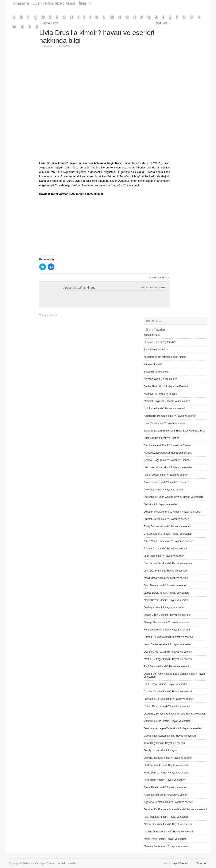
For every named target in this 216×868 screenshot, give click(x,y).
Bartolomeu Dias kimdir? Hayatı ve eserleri (168, 563)
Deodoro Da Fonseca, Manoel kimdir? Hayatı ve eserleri (175, 809)
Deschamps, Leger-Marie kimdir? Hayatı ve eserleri (173, 728)
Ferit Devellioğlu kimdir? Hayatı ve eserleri (168, 630)
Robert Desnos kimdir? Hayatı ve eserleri (167, 706)
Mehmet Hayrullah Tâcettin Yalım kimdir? (167, 401)
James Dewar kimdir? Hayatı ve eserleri (166, 593)
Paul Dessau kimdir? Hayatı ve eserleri (166, 684)
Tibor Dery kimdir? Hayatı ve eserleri (164, 743)
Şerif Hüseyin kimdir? (156, 350)
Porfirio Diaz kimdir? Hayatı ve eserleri (165, 549)
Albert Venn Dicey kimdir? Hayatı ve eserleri (169, 541)
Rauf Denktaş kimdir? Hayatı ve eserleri (166, 817)
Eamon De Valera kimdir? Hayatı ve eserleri (168, 637)
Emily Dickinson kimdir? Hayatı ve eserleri (167, 526)
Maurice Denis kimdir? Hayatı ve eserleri (167, 846)
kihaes (91, 288)
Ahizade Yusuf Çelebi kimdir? (160, 379)
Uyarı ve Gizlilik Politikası (54, 3)
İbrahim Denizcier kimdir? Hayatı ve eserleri (168, 832)
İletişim (85, 3)
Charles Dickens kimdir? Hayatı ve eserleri (168, 534)
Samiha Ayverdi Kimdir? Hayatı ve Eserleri (168, 445)
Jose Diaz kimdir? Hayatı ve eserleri (164, 556)
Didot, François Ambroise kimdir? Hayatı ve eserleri (173, 512)
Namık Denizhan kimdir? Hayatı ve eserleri (168, 824)
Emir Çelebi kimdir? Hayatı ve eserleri (165, 423)
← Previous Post (49, 23)
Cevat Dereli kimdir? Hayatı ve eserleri (165, 787)
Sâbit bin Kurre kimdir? (157, 372)
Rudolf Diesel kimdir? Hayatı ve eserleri (166, 475)
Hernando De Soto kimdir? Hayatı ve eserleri (169, 699)
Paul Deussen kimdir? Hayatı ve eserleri (166, 666)
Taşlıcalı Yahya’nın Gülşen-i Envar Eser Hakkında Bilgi (174, 431)
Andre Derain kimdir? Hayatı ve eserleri (166, 795)
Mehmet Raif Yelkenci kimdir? (160, 394)
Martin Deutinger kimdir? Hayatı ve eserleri (168, 659)
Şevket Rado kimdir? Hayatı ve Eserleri (166, 386)
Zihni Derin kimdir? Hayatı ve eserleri (165, 780)
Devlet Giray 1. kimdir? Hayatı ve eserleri (167, 615)
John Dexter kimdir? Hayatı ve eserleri (165, 571)
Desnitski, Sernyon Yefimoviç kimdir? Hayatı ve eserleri (175, 714)
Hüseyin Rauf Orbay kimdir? (160, 342)
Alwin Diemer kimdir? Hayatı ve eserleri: (166, 482)
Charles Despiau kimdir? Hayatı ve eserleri (168, 692)
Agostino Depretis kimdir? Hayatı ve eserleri (168, 802)
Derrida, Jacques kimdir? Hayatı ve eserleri (168, 758)
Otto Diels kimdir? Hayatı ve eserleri (164, 490)
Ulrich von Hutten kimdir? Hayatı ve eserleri (168, 467)
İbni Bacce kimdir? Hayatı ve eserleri (164, 409)
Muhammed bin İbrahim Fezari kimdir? (165, 357)
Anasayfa (21, 3)
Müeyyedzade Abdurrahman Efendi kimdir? (168, 453)
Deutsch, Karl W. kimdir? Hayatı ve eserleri (168, 652)
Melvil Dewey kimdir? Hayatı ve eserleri (166, 578)
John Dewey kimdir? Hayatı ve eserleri (165, 585)
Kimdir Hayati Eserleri (176, 863)
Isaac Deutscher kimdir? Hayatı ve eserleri (168, 644)
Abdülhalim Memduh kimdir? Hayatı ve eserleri (170, 416)
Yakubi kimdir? (152, 335)
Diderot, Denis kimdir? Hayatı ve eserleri (167, 519)
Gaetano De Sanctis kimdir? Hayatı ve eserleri (170, 736)
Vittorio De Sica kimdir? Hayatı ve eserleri (167, 721)
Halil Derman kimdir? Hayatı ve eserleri (166, 765)
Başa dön (202, 863)
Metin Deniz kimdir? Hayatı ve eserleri (165, 839)
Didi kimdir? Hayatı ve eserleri (161, 504)
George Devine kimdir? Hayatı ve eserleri (167, 622)
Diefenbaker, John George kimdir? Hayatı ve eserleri (173, 497)
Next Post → (163, 23)
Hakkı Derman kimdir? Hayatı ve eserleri (167, 773)
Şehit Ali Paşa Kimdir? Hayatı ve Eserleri (167, 460)
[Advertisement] (130, 9)
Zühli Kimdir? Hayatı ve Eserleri (162, 438)
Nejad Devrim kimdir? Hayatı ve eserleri (166, 600)
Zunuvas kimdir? (153, 364)
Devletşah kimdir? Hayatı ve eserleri (164, 608)
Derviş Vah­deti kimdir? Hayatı (160, 750)
